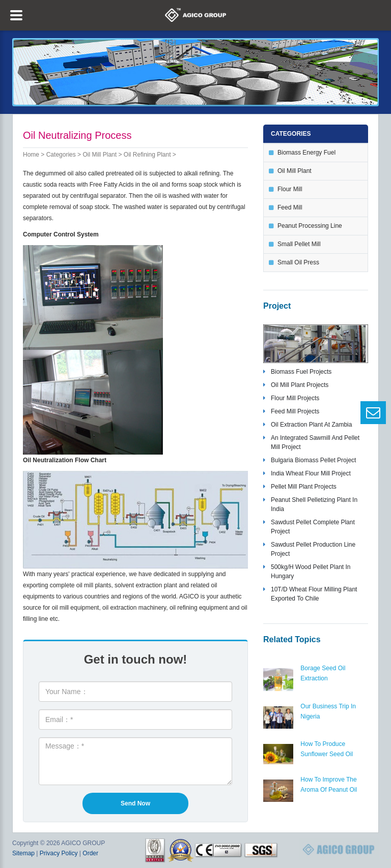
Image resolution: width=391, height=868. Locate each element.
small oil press (298, 262)
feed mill (290, 207)
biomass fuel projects (301, 372)
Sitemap (23, 853)
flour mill (290, 189)
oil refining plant (147, 155)
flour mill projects (295, 398)
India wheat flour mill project (311, 473)
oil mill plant (100, 155)
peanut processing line (310, 226)
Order (90, 853)
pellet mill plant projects (304, 487)
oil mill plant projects (300, 385)
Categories (61, 155)
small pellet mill (299, 244)
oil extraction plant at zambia (311, 425)
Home (31, 155)
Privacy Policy (59, 853)
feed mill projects (295, 411)
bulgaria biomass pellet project (313, 460)
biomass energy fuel (306, 153)
